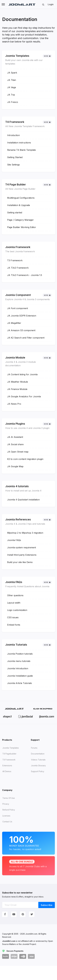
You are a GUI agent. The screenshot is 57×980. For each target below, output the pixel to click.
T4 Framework (9, 760)
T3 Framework (15, 260)
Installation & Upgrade (19, 205)
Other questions (15, 595)
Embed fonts (14, 625)
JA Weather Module (18, 382)
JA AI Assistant (15, 437)
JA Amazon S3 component (21, 330)
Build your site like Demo (20, 562)
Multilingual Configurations (21, 198)
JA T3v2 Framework (18, 268)
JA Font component (18, 308)
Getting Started (15, 157)
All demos (7, 771)
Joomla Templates (11, 748)
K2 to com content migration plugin (25, 459)
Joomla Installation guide (20, 676)
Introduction (13, 135)
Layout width (14, 603)
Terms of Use (9, 798)
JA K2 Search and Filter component (26, 338)
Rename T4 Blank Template (21, 150)
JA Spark (12, 73)
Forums (34, 748)
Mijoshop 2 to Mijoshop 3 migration (25, 533)
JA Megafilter (14, 323)
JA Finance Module (17, 389)
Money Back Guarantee (28, 843)
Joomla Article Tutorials (19, 683)
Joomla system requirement (22, 547)
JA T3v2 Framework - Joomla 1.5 (25, 275)
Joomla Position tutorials (20, 654)
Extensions (7, 766)
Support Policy (38, 771)
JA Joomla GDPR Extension (22, 316)
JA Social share (15, 444)
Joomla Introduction (18, 668)
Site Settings (13, 165)
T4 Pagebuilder (9, 754)
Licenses (6, 816)
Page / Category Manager (20, 220)
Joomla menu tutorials (19, 661)
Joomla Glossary (38, 766)
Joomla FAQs (14, 540)
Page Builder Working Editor (22, 227)
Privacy (6, 804)
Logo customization (17, 610)
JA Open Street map (18, 452)
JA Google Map (15, 466)
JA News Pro (14, 404)
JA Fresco (13, 102)
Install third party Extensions (22, 555)
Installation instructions (19, 143)
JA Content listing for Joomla (22, 374)
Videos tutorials (38, 760)
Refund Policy (9, 810)
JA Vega (12, 87)
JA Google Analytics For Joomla (24, 396)
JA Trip (11, 95)
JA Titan (12, 80)
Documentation (38, 754)
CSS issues (13, 617)
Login (51, 4)
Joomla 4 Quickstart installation (23, 500)
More (47, 56)
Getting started (15, 213)
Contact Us (7, 822)
